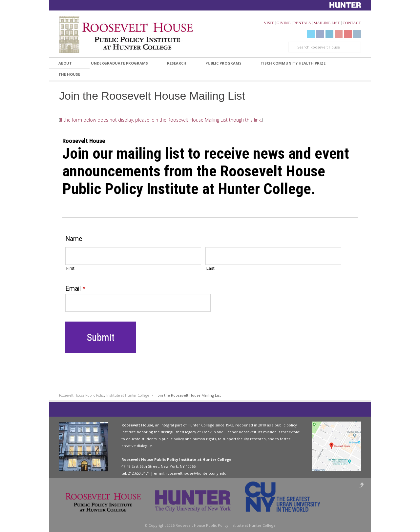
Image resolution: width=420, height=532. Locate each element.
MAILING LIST (327, 23)
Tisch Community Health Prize (293, 63)
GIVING (284, 23)
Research (177, 63)
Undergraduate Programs (119, 63)
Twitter (311, 34)
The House (69, 74)
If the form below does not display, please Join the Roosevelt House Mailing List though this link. (161, 120)
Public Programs (223, 63)
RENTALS (302, 23)
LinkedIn (329, 34)
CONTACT (352, 23)
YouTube (339, 34)
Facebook (320, 34)
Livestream (348, 34)
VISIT (269, 23)
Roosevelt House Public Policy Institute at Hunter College (104, 395)
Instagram (357, 34)
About (65, 63)
